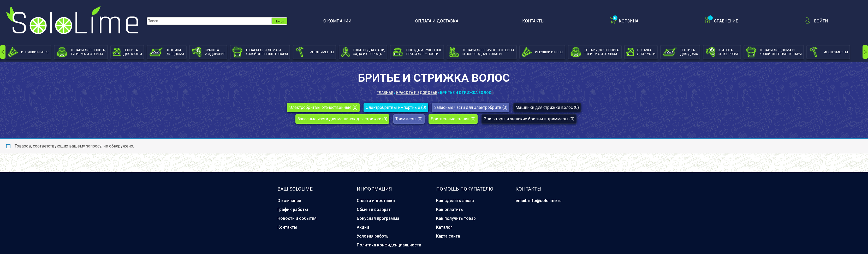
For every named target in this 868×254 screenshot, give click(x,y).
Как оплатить (450, 209)
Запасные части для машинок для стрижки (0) (342, 119)
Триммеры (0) (409, 119)
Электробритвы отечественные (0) (323, 107)
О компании (337, 21)
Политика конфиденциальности (389, 245)
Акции (363, 227)
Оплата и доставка (437, 21)
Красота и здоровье (417, 93)
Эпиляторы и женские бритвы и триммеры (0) (529, 119)
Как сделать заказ (455, 201)
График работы (293, 209)
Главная (385, 93)
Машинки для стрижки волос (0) (547, 107)
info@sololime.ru (545, 201)
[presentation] (3, 52)
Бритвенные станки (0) (453, 119)
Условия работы (373, 236)
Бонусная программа (378, 218)
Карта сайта (448, 236)
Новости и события (297, 218)
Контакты (533, 21)
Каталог (444, 227)
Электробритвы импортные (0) (396, 107)
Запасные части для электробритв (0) (471, 107)
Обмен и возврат (374, 209)
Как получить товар (456, 218)
